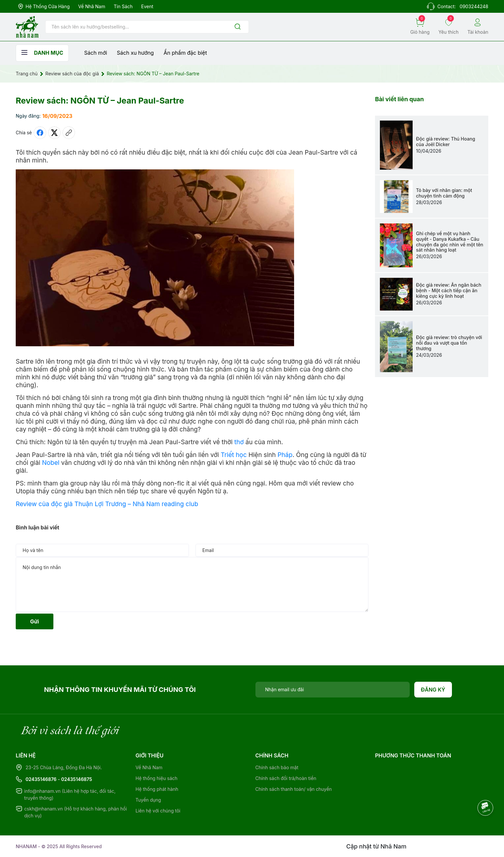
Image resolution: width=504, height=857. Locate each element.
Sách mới (96, 53)
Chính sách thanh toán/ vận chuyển (294, 789)
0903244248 (474, 6)
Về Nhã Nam (92, 6)
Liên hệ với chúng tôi (158, 811)
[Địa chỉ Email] (333, 690)
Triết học (234, 455)
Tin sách (123, 6)
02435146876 (41, 779)
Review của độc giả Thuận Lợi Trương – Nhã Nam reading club (107, 504)
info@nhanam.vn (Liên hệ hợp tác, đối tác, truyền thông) (70, 794)
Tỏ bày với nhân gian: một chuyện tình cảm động (444, 193)
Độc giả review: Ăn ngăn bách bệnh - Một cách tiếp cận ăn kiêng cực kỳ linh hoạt (448, 290)
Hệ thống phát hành (157, 789)
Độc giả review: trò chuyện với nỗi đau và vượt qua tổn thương (449, 343)
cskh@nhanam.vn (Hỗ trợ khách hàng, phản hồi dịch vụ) (76, 812)
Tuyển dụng (148, 800)
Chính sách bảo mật (277, 767)
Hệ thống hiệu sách (157, 778)
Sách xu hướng (135, 53)
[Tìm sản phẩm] (147, 27)
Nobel (51, 463)
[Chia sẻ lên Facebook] (40, 133)
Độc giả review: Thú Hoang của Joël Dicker (446, 142)
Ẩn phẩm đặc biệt (185, 53)
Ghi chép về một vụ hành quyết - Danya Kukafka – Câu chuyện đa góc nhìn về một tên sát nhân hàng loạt (449, 242)
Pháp (285, 455)
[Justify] (238, 27)
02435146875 (77, 779)
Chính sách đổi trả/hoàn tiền (286, 778)
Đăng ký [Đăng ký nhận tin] (433, 690)
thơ (239, 442)
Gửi (35, 621)
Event (147, 6)
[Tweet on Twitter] (54, 133)
